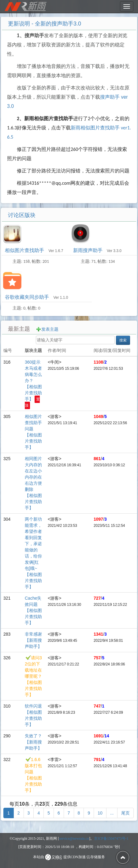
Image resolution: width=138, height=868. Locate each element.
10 (100, 813)
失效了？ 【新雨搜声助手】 (33, 742)
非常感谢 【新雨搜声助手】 (33, 640)
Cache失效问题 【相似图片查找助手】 (33, 610)
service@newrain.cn (74, 838)
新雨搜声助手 (88, 250)
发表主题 (50, 329)
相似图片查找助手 (25, 250)
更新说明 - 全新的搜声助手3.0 (45, 24)
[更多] (112, 813)
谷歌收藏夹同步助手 (28, 297)
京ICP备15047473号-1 (111, 838)
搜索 (123, 340)
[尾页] (125, 813)
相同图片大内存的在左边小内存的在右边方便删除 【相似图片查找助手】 (33, 483)
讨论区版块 (22, 215)
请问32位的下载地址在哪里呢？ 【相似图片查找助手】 (33, 676)
